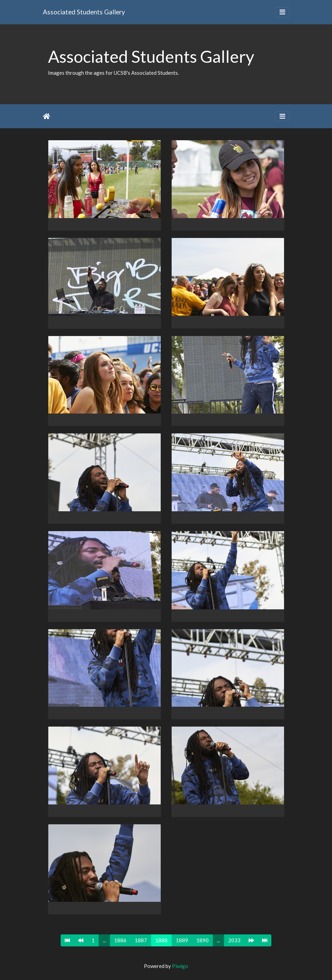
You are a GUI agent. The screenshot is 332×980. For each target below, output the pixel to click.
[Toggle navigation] (282, 12)
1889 (182, 940)
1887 (141, 940)
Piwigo (180, 966)
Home (46, 116)
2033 (234, 940)
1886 (120, 940)
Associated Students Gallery (84, 12)
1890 (202, 940)
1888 (161, 940)
